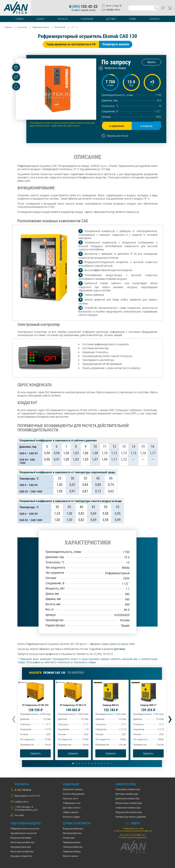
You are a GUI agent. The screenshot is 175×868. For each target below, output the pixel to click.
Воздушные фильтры (73, 828)
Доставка (111, 19)
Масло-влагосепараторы (22, 852)
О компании (87, 19)
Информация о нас (72, 803)
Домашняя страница (73, 789)
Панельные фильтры (73, 847)
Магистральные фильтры (22, 842)
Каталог (41, 19)
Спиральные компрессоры (128, 808)
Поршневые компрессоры (128, 789)
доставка (120, 649)
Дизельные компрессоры (128, 799)
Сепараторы (69, 838)
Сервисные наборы (72, 852)
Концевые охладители (21, 856)
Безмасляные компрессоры (129, 803)
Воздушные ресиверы (21, 838)
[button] (73, 763)
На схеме (19, 815)
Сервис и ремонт (71, 812)
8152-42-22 (83, 7)
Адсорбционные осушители (24, 833)
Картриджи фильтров (21, 847)
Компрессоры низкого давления (131, 817)
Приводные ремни (72, 842)
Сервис (133, 19)
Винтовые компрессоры (127, 794)
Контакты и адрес (71, 817)
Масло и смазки (70, 856)
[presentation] (14, 718)
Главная (19, 19)
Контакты (155, 19)
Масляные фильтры (72, 833)
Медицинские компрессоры (129, 812)
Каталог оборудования (74, 794)
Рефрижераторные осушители (25, 828)
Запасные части (71, 799)
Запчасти (63, 19)
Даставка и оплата (72, 808)
